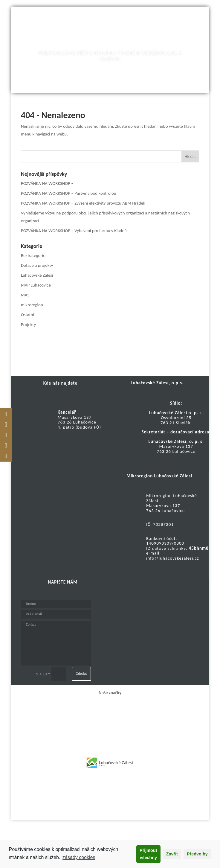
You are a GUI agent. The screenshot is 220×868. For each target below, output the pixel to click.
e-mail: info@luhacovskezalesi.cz (173, 556)
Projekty (28, 325)
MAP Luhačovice (36, 285)
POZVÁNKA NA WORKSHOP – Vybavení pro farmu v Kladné (74, 231)
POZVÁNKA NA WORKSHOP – (47, 183)
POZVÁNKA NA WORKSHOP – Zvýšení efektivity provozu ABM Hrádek (83, 203)
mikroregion (32, 305)
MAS (25, 295)
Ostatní (27, 315)
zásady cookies (79, 857)
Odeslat (81, 674)
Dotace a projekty (37, 265)
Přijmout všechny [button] (148, 854)
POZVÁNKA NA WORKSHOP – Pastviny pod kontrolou (69, 193)
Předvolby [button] (197, 854)
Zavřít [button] (172, 854)
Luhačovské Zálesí (37, 275)
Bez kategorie (33, 255)
